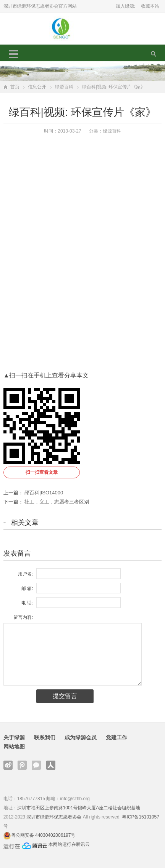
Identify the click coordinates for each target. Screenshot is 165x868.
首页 (15, 87)
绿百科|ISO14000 (44, 493)
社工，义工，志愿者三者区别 (57, 502)
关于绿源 (14, 737)
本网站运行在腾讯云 (69, 844)
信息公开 (37, 87)
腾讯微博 (22, 765)
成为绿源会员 (81, 737)
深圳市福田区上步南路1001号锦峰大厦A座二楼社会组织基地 (79, 808)
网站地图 (14, 747)
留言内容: (23, 617)
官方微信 (36, 765)
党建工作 (116, 737)
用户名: (25, 574)
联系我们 (45, 737)
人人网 (51, 765)
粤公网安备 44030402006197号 (43, 835)
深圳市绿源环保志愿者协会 (54, 817)
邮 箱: (27, 588)
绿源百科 (64, 87)
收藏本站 (150, 6)
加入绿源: (125, 6)
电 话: (27, 603)
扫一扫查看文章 (42, 472)
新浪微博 (8, 765)
